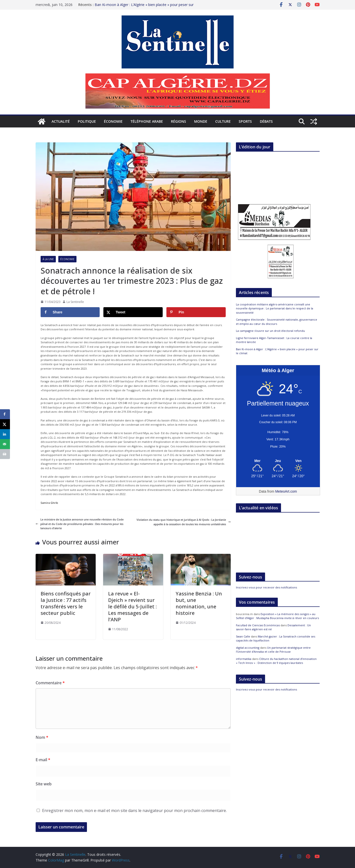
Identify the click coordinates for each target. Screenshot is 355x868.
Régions (178, 121)
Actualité (61, 121)
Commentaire (50, 683)
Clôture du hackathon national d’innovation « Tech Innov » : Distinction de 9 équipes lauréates (276, 661)
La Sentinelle (75, 302)
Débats (266, 121)
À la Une (48, 259)
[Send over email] (5, 444)
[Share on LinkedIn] (5, 434)
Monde (201, 121)
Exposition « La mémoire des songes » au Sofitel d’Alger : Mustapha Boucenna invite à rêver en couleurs (277, 616)
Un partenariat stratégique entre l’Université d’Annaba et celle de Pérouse (273, 650)
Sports (245, 121)
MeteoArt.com (286, 491)
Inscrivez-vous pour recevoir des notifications (266, 587)
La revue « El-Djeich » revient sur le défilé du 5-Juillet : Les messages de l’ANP (132, 607)
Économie (113, 121)
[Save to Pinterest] (196, 312)
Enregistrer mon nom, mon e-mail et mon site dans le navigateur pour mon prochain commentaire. (134, 810)
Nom (42, 737)
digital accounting (248, 648)
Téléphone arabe (147, 121)
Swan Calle (243, 636)
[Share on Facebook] (70, 312)
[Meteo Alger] (278, 461)
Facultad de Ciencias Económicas (258, 625)
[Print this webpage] (5, 454)
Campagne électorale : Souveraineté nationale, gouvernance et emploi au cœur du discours (277, 322)
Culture (223, 121)
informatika (244, 659)
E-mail (43, 760)
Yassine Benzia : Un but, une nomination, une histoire (199, 603)
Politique (87, 121)
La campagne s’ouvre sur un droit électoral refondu (270, 331)
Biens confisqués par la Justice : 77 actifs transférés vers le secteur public (66, 603)
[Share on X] (133, 312)
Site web (44, 784)
